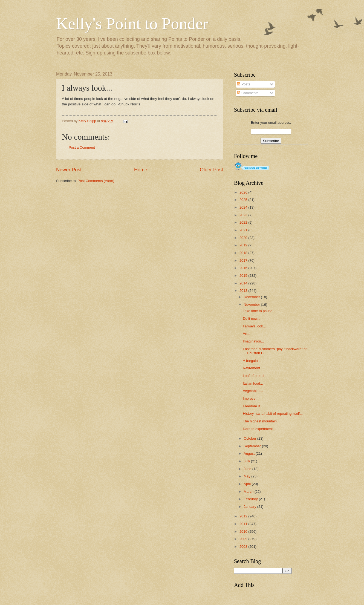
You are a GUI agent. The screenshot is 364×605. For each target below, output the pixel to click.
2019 (244, 245)
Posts (244, 84)
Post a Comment (82, 147)
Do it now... (252, 319)
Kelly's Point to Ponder (132, 24)
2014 (244, 283)
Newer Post (69, 170)
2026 (244, 192)
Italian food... (253, 383)
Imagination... (253, 341)
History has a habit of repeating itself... (273, 414)
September (253, 446)
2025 (244, 200)
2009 (244, 539)
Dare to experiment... (259, 429)
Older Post (211, 170)
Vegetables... (253, 391)
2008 (244, 547)
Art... (246, 334)
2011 (244, 524)
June (248, 469)
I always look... (254, 326)
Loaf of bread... (255, 376)
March (249, 492)
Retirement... (253, 368)
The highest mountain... (261, 421)
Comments (248, 93)
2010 (244, 531)
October (250, 438)
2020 (244, 238)
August (250, 453)
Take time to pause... (259, 311)
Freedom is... (253, 406)
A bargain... (252, 361)
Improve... (251, 398)
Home (141, 170)
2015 (244, 276)
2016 (244, 268)
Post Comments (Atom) (96, 181)
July (247, 461)
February (251, 499)
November (252, 305)
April (248, 484)
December (252, 297)
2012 (244, 516)
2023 (244, 215)
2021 (244, 230)
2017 (244, 260)
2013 (244, 291)
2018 (244, 253)
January (250, 507)
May (247, 476)
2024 (244, 207)
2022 (244, 222)
